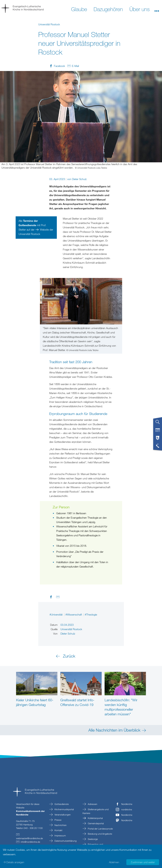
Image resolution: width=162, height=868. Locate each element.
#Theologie (91, 614)
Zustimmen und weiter (143, 862)
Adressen (92, 804)
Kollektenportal (95, 818)
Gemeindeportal (95, 823)
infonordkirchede (30, 842)
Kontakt (58, 830)
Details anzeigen (15, 862)
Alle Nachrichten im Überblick (114, 730)
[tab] (158, 423)
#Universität (56, 614)
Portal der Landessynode (100, 829)
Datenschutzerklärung (65, 841)
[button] (157, 9)
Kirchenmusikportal (64, 809)
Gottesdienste (61, 804)
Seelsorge (92, 839)
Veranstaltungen (62, 815)
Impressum (60, 836)
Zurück (69, 656)
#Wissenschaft (74, 614)
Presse (58, 820)
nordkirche (127, 809)
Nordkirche (127, 804)
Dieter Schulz (79, 179)
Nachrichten (60, 825)
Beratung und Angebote (100, 834)
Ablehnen (114, 862)
